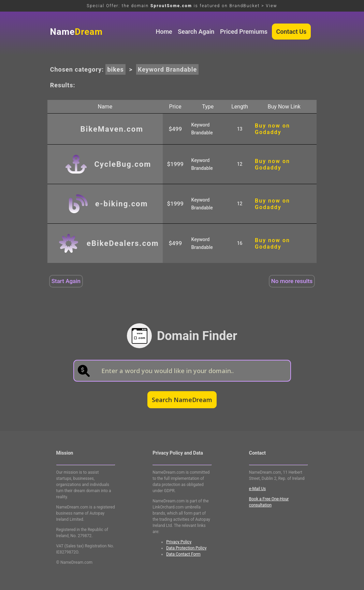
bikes (115, 69)
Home (164, 32)
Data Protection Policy (186, 548)
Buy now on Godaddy (272, 129)
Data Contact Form (183, 554)
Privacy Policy (179, 542)
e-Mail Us (257, 489)
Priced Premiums (244, 32)
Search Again (196, 32)
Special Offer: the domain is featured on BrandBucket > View (182, 6)
